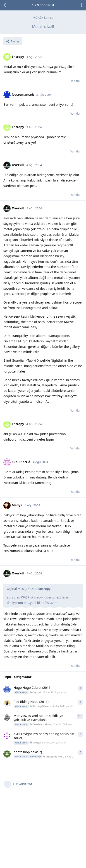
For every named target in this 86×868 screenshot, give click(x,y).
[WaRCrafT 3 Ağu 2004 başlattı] (7, 736)
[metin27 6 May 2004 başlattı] (7, 754)
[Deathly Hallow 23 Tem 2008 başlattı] (7, 718)
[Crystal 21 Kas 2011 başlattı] (7, 689)
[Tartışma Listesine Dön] (5, 5)
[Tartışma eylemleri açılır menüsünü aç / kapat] (81, 5)
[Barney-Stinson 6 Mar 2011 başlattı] (7, 704)
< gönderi (43, 5)
